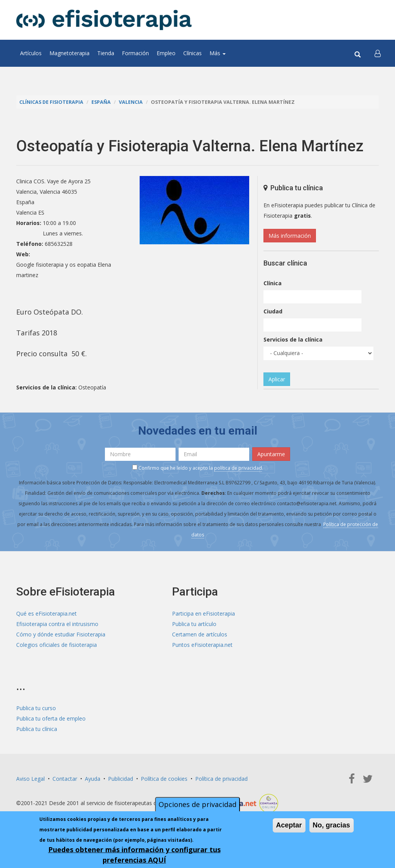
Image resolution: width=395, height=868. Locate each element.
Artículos (31, 53)
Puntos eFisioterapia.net (202, 645)
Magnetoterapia (69, 53)
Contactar (65, 779)
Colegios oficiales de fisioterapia (57, 645)
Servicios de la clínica (293, 339)
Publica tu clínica (37, 729)
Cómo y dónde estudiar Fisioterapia (61, 634)
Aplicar (277, 379)
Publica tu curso (36, 708)
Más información (290, 236)
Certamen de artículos (200, 634)
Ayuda (93, 779)
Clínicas (192, 53)
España (101, 102)
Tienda (106, 53)
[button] (378, 53)
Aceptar (289, 825)
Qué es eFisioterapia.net (46, 613)
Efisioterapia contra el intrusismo (57, 624)
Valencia (131, 102)
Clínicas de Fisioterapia (51, 102)
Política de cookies (164, 779)
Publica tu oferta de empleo (51, 718)
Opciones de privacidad (197, 804)
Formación (135, 53)
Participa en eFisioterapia (203, 613)
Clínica (273, 283)
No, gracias (332, 825)
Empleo (166, 53)
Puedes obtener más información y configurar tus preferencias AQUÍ (134, 855)
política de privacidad (238, 468)
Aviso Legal (30, 779)
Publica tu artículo (194, 624)
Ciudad (273, 311)
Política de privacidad (221, 779)
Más (218, 53)
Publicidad (121, 779)
